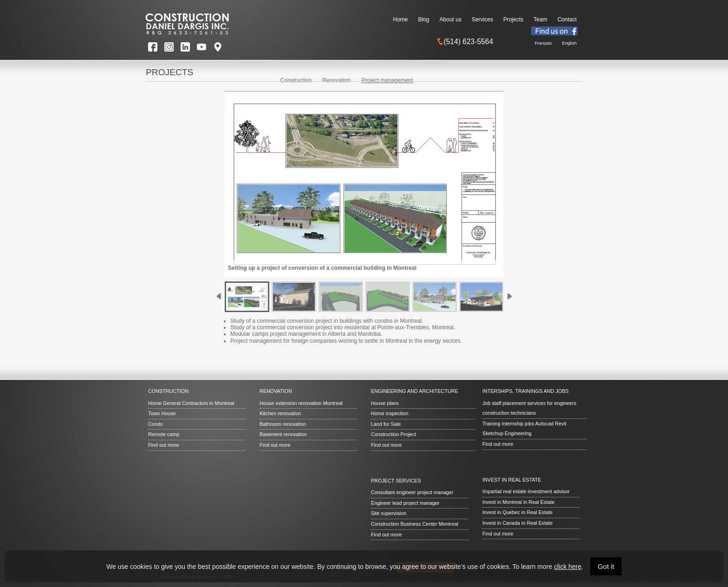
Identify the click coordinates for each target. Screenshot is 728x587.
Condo (156, 424)
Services (482, 20)
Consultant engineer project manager (412, 492)
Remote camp (164, 434)
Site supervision (389, 513)
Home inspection (390, 413)
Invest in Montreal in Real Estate (518, 502)
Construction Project (393, 434)
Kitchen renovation (280, 413)
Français (543, 43)
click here (568, 567)
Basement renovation (283, 434)
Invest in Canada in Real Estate (517, 523)
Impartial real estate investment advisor (526, 491)
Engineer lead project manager (405, 503)
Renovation (336, 80)
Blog (424, 20)
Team (540, 20)
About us (451, 20)
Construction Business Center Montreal (415, 524)
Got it (606, 566)
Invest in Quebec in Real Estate (517, 512)
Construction (296, 80)
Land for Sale (386, 424)
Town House (162, 413)
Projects (513, 20)
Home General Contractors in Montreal (191, 403)
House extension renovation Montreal (301, 403)
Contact (567, 20)
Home (401, 20)
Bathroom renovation (283, 424)
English (569, 43)
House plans (385, 403)
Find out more (164, 445)
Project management (387, 80)
